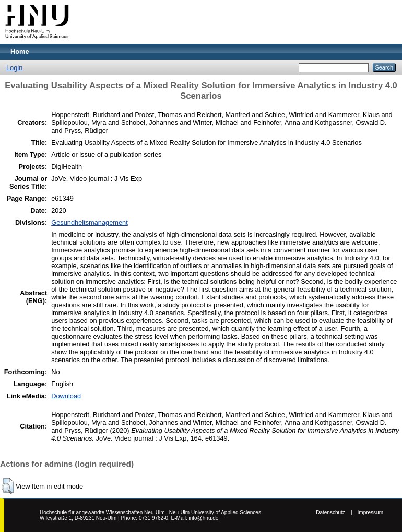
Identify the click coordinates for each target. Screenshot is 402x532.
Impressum (370, 512)
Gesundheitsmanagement (90, 222)
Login (14, 68)
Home (20, 51)
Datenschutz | (334, 512)
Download (66, 396)
